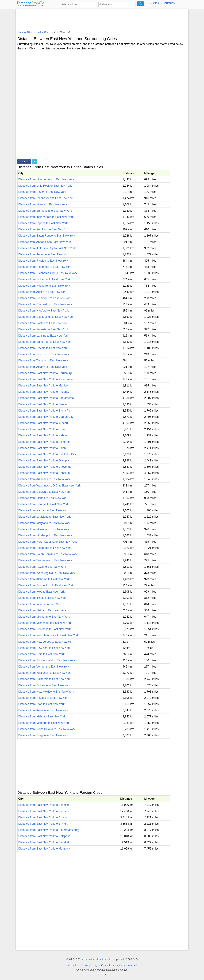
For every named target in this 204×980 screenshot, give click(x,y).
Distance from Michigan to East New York (44, 617)
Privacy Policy (90, 965)
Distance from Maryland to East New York (44, 523)
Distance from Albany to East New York (43, 367)
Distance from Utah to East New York (41, 704)
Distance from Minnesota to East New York (45, 623)
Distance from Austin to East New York (42, 292)
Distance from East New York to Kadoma (44, 811)
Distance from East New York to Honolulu (44, 473)
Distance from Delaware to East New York (44, 492)
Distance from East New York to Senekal (44, 842)
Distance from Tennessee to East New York (45, 560)
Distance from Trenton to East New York (43, 360)
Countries (169, 3)
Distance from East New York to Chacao (43, 817)
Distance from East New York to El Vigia (43, 824)
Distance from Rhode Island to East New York (47, 660)
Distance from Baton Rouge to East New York (47, 236)
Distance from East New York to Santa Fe (44, 411)
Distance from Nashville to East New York (44, 286)
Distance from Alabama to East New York (44, 579)
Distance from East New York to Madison (44, 386)
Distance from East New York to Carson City (46, 417)
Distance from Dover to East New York (42, 192)
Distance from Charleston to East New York (45, 304)
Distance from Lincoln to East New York (43, 348)
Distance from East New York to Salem (42, 448)
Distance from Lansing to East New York (43, 336)
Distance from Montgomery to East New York (46, 179)
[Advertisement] (102, 19)
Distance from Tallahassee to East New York (46, 198)
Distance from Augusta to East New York (44, 329)
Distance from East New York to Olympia (44, 460)
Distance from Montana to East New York (44, 723)
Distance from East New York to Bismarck (44, 442)
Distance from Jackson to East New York (44, 254)
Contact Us (108, 965)
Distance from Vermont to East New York (44, 667)
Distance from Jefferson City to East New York (47, 248)
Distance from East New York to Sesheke (44, 805)
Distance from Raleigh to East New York (43, 261)
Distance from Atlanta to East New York (43, 204)
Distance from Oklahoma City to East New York (48, 273)
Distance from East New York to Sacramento (46, 398)
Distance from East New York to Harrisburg (45, 373)
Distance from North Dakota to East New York (47, 729)
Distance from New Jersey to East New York (46, 642)
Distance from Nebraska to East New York (45, 629)
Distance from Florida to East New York (43, 498)
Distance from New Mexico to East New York (46, 692)
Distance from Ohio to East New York (41, 654)
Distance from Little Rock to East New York (45, 186)
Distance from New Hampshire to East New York (48, 635)
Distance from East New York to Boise (42, 429)
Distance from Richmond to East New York (45, 298)
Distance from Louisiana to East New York (45, 517)
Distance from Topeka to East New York (43, 223)
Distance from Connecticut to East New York (46, 585)
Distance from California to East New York (44, 679)
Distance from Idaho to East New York (42, 716)
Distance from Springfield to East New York (45, 211)
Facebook (24, 162)
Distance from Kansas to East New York (43, 510)
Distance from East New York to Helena (43, 435)
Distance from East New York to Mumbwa (44, 849)
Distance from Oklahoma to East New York (45, 548)
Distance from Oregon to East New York (43, 735)
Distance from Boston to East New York (43, 323)
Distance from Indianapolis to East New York (46, 217)
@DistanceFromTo (128, 965)
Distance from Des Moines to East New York (46, 317)
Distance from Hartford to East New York (44, 311)
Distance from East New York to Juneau (43, 423)
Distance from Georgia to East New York (44, 504)
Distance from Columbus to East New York (45, 267)
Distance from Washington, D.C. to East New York (50, 486)
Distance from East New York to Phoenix (44, 392)
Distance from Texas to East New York (42, 567)
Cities (155, 3)
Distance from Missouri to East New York (44, 529)
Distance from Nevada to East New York (43, 698)
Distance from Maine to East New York (42, 610)
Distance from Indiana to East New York (43, 604)
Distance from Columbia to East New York (44, 279)
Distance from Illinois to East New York (42, 598)
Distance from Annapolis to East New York (45, 242)
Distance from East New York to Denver (43, 404)
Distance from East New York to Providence (46, 379)
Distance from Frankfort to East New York (44, 229)
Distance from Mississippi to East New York (45, 535)
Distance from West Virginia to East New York (47, 573)
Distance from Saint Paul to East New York (45, 342)
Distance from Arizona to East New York (43, 710)
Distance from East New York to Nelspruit (44, 836)
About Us (73, 965)
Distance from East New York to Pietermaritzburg (49, 830)
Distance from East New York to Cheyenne (45, 467)
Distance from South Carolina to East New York (48, 554)
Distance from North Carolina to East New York (48, 542)
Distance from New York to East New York (44, 648)
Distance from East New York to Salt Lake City (47, 454)
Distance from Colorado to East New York (44, 685)
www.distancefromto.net (95, 959)
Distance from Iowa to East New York (41, 592)
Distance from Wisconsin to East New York (45, 673)
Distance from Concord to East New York (44, 354)
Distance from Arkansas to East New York (44, 479)
